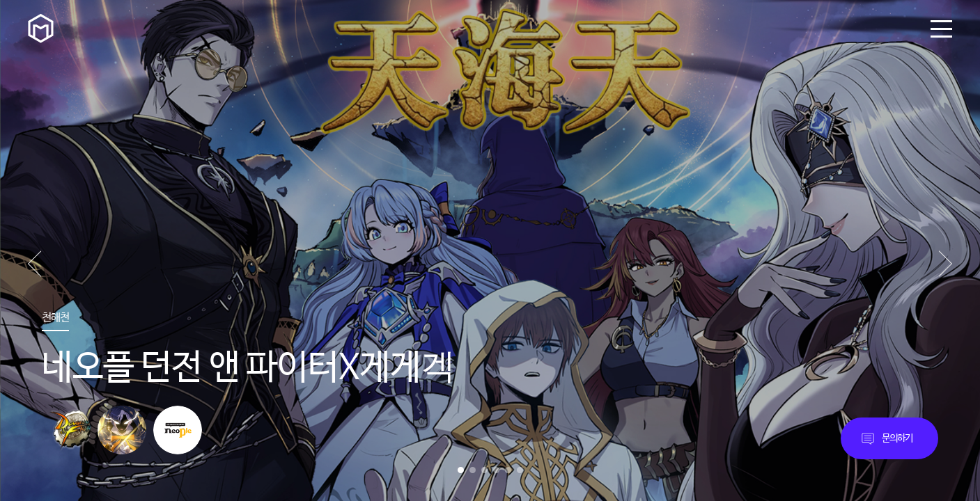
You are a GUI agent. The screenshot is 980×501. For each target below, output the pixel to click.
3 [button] (484, 470)
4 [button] (496, 470)
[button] (945, 264)
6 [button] (520, 470)
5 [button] (508, 470)
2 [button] (473, 470)
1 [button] (461, 470)
